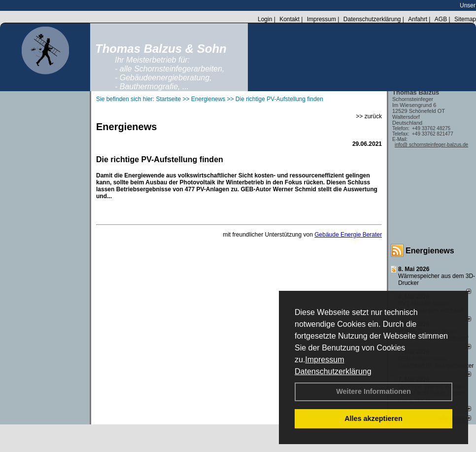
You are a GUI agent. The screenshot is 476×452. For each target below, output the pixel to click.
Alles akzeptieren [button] (374, 418)
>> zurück (369, 116)
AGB (441, 19)
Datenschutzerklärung (333, 371)
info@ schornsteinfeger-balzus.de (431, 145)
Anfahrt (418, 19)
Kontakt (289, 19)
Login (265, 19)
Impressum (324, 360)
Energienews (430, 251)
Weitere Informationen (374, 391)
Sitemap (465, 19)
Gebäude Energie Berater (348, 235)
